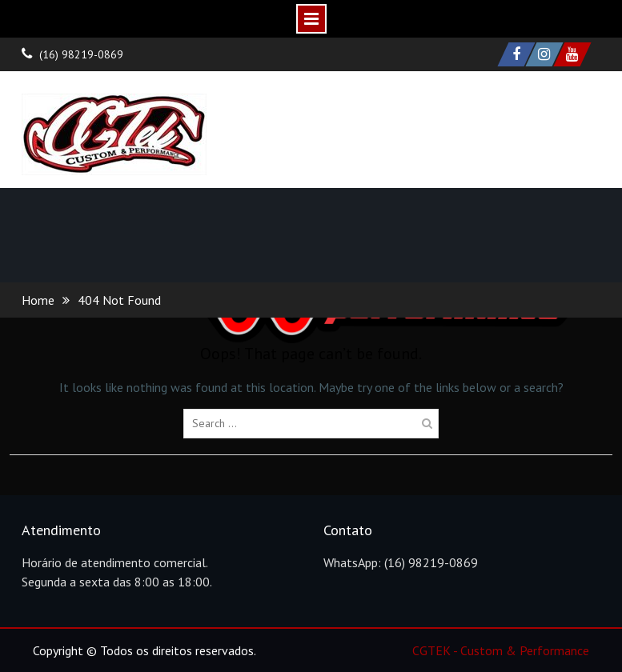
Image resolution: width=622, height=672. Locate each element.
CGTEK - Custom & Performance (501, 650)
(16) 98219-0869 (81, 54)
